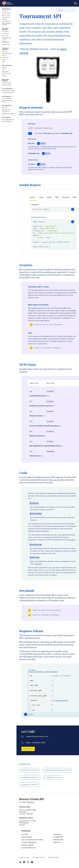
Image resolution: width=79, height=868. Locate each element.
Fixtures (4, 56)
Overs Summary (6, 74)
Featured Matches (7, 53)
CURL (49, 197)
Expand (31, 715)
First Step (5, 11)
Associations (6, 32)
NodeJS (66, 197)
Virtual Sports (27, 837)
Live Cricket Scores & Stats (32, 840)
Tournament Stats (7, 98)
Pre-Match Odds (7, 85)
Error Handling (6, 21)
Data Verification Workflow (7, 24)
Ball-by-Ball (5, 72)
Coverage (57, 834)
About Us (57, 842)
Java (41, 197)
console (31, 149)
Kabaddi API (58, 840)
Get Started (28, 749)
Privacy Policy (54, 857)
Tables (4, 60)
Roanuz (31, 802)
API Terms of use (39, 857)
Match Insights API (7, 122)
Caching (4, 19)
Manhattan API (6, 110)
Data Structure (6, 17)
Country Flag (6, 44)
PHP (75, 197)
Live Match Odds (7, 83)
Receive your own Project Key (45, 149)
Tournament (5, 58)
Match (4, 70)
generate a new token (36, 170)
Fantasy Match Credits (8, 91)
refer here (71, 540)
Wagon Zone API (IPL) (8, 114)
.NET (57, 197)
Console (25, 834)
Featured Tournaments (6, 42)
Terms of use (24, 857)
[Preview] (46, 325)
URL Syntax (32, 124)
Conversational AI (28, 848)
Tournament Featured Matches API (57, 770)
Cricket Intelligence (29, 842)
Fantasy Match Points (8, 93)
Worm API (5, 108)
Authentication (6, 13)
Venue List (5, 36)
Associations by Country (6, 38)
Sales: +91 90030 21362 (36, 743)
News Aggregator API (8, 120)
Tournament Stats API (29, 785)
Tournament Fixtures (29, 770)
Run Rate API (6, 112)
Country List (5, 34)
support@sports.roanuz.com (37, 737)
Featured (5, 51)
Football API (58, 837)
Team (4, 62)
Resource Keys (6, 15)
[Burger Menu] (75, 3)
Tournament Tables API (30, 777)
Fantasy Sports (27, 845)
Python (33, 197)
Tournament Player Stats (7, 101)
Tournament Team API (53, 777)
